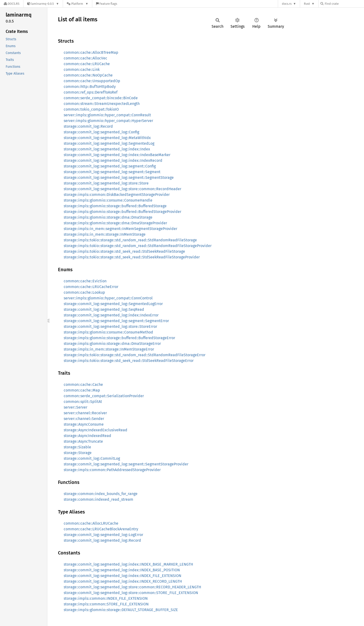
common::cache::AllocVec (85, 58)
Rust (307, 4)
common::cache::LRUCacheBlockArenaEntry (101, 529)
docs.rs (287, 4)
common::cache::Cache (83, 385)
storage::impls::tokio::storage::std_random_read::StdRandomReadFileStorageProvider (138, 246)
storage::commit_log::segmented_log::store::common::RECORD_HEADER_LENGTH (132, 587)
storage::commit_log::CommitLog (92, 458)
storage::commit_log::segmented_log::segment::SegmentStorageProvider (126, 464)
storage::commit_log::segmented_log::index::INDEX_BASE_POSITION (122, 570)
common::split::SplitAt (83, 402)
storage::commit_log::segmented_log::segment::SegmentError (116, 321)
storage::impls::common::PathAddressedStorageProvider (112, 470)
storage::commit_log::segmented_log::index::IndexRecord (113, 160)
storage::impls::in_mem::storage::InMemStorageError (109, 349)
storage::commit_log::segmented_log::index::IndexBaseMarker (117, 155)
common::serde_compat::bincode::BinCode (101, 98)
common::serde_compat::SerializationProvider (104, 396)
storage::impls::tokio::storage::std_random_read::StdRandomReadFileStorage (130, 240)
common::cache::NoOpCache (88, 75)
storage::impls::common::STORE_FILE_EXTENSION (106, 604)
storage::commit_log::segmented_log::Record (102, 540)
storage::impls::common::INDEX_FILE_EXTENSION (106, 598)
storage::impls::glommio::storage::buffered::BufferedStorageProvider (122, 212)
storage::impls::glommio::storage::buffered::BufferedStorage (115, 206)
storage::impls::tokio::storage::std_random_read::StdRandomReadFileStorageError (135, 355)
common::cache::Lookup (84, 292)
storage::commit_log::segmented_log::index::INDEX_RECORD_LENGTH (123, 581)
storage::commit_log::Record (88, 126)
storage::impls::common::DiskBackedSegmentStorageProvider (117, 195)
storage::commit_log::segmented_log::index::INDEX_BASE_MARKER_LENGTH (128, 564)
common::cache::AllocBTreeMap (91, 52)
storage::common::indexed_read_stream (98, 499)
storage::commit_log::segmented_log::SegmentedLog (109, 143)
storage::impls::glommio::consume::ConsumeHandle (108, 200)
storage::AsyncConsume (84, 424)
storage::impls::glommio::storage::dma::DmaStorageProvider (115, 223)
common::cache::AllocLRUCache (91, 523)
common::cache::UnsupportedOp (92, 81)
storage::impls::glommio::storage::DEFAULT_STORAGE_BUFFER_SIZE (121, 610)
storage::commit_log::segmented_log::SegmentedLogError (113, 304)
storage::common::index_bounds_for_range (101, 494)
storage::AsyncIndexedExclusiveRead (95, 430)
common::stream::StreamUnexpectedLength (102, 104)
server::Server (75, 407)
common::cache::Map (82, 390)
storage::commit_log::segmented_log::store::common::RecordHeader (122, 189)
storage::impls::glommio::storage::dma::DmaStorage (108, 217)
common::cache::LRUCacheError (91, 287)
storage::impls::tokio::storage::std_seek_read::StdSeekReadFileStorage (124, 251)
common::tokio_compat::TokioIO (91, 109)
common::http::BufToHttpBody (90, 87)
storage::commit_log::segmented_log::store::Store (106, 183)
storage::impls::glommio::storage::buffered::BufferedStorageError (119, 338)
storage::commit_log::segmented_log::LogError (103, 535)
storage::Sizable (77, 447)
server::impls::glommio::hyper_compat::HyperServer (108, 121)
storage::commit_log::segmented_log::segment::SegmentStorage (119, 178)
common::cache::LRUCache (87, 64)
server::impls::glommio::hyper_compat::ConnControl (108, 298)
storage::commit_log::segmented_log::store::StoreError (110, 327)
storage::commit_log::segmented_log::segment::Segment (112, 172)
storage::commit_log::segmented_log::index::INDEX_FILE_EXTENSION (122, 576)
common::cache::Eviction (85, 281)
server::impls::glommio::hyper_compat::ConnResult (107, 115)
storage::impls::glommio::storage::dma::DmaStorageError (112, 344)
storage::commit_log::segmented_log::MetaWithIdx (107, 138)
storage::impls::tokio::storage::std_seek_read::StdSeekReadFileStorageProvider (132, 257)
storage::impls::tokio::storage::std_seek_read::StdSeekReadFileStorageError (129, 361)
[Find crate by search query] (344, 4)
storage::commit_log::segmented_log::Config (101, 132)
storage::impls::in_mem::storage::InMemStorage (105, 234)
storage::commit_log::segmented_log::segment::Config (110, 166)
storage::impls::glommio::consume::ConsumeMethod (108, 332)
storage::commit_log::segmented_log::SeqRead (104, 309)
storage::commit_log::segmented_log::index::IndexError (111, 315)
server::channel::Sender (84, 419)
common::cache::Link (82, 70)
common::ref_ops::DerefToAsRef (91, 92)
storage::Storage (78, 453)
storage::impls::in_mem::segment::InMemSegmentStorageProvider (120, 229)
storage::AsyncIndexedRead (87, 436)
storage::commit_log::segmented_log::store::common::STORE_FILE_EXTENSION (131, 593)
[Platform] (78, 4)
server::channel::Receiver (85, 413)
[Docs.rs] (12, 4)
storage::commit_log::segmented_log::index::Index (107, 149)
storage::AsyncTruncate (83, 441)
